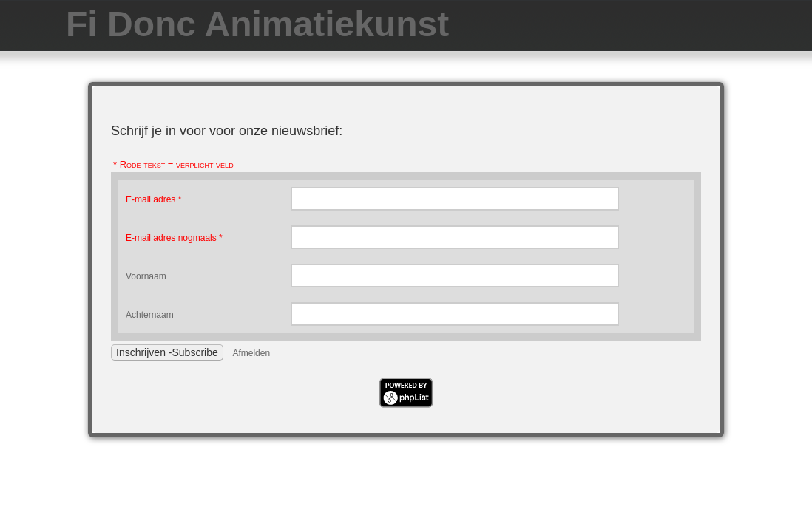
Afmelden (251, 353)
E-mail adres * (153, 199)
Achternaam (150, 315)
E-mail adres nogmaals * (174, 238)
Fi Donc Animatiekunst (257, 24)
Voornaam (146, 276)
